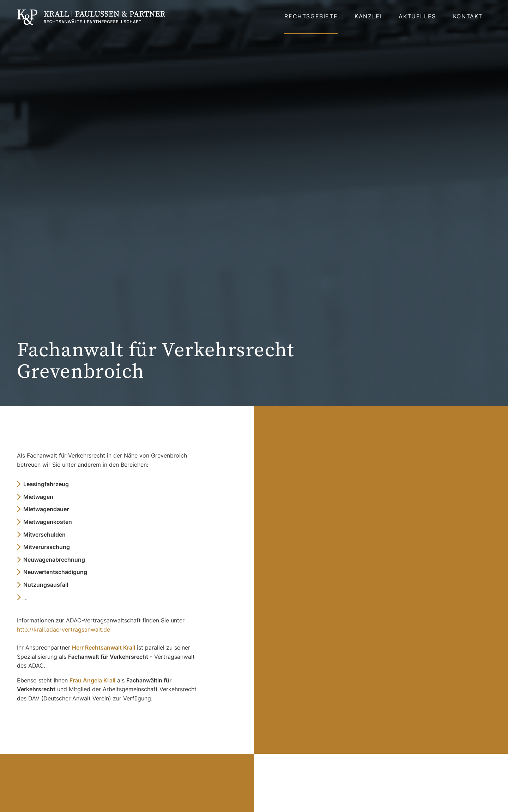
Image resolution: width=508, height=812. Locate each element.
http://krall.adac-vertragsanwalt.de (64, 629)
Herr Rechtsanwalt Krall (104, 647)
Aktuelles (417, 16)
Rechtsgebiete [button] (311, 16)
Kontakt (468, 16)
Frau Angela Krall (92, 680)
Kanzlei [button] (368, 16)
